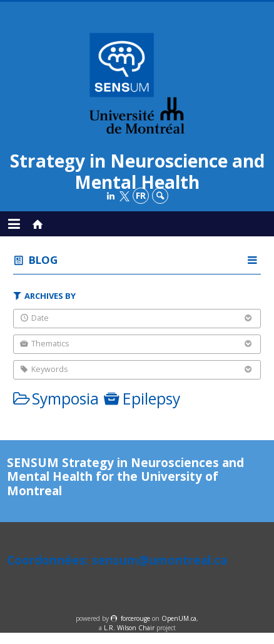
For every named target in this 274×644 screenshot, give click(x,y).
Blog (43, 260)
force (135, 618)
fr (141, 195)
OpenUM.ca (179, 618)
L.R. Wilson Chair (129, 628)
